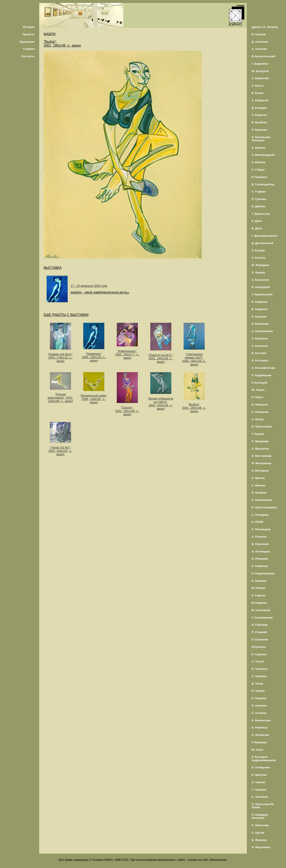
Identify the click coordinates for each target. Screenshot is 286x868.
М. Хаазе (257, 750)
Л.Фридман (259, 742)
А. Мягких (258, 478)
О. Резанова (260, 559)
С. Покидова (260, 515)
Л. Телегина (260, 669)
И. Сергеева (260, 625)
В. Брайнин (259, 122)
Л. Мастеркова (262, 456)
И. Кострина (260, 360)
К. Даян (257, 221)
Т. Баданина (260, 64)
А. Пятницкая (261, 551)
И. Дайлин (259, 206)
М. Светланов (261, 610)
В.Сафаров (259, 603)
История (29, 27)
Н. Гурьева (259, 199)
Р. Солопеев (260, 639)
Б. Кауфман (260, 302)
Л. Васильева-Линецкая (261, 139)
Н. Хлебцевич (261, 767)
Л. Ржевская (260, 566)
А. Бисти (258, 86)
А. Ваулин (258, 148)
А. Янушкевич (261, 847)
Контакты (28, 56)
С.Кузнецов (259, 383)
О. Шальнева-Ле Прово (263, 806)
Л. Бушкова (259, 130)
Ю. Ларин (258, 390)
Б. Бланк (258, 93)
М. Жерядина (261, 265)
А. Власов (258, 162)
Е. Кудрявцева (262, 375)
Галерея (29, 49)
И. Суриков (259, 654)
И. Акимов (259, 34)
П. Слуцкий (259, 632)
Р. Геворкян (259, 177)
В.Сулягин (259, 647)
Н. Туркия (258, 691)
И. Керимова (260, 324)
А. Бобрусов (260, 100)
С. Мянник (259, 485)
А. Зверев (258, 272)
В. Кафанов (260, 309)
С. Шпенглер (260, 825)
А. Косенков (260, 346)
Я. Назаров (259, 493)
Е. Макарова (260, 441)
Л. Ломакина (260, 412)
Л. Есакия (258, 250)
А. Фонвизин (260, 735)
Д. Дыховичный (263, 243)
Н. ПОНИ (257, 522)
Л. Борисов (259, 115)
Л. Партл (258, 397)
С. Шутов (258, 833)
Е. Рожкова (259, 581)
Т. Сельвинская (262, 618)
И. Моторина (260, 471)
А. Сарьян (258, 595)
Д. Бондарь (259, 108)
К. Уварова (259, 698)
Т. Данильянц (261, 214)
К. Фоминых (260, 728)
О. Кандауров (261, 287)
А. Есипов (258, 258)
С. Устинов (259, 713)
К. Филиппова (261, 720)
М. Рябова (259, 588)
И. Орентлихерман (264, 507)
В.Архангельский (263, 56)
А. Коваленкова (262, 331)
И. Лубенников (262, 427)
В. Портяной (260, 544)
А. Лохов (258, 419)
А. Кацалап (259, 317)
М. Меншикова (261, 463)
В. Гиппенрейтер (263, 184)
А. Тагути (258, 661)
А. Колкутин (260, 338)
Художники (27, 42)
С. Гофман (259, 192)
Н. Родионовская (263, 573)
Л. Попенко (259, 537)
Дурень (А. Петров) (265, 27)
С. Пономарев (261, 529)
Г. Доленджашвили (265, 236)
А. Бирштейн (260, 78)
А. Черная (258, 782)
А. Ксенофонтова (263, 368)
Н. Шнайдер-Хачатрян (260, 816)
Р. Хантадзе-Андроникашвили (264, 758)
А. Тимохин (259, 676)
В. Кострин (259, 353)
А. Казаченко (260, 280)
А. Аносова (259, 49)
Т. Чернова (259, 790)
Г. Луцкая (258, 434)
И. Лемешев (260, 405)
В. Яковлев (259, 840)
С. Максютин (260, 449)
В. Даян (257, 228)
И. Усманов (259, 706)
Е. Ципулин (259, 775)
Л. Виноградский (263, 155)
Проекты (28, 34)
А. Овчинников (262, 500)
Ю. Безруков (260, 71)
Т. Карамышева (262, 294)
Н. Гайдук (258, 170)
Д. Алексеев (260, 42)
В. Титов (257, 684)
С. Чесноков (260, 797)
